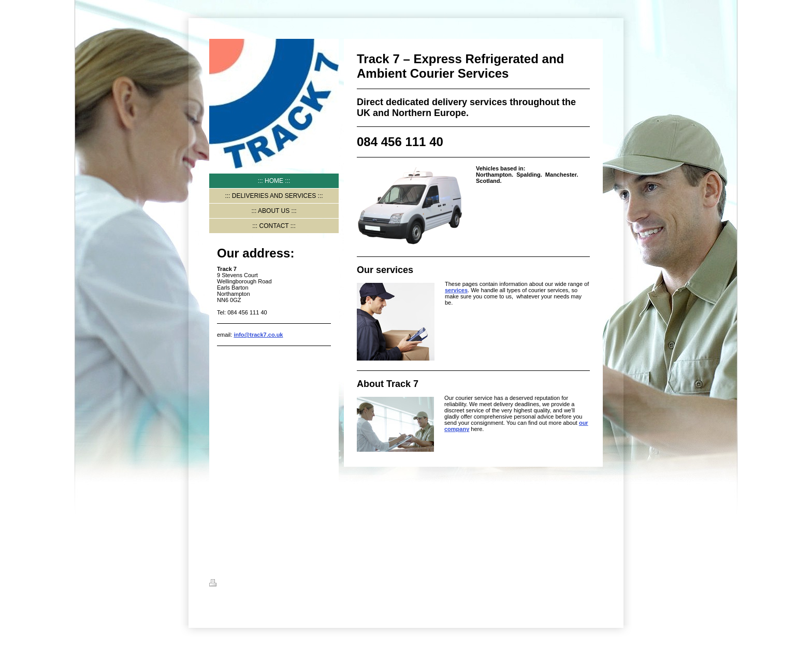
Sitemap (249, 584)
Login (595, 583)
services (456, 290)
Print (222, 584)
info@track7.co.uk (258, 335)
